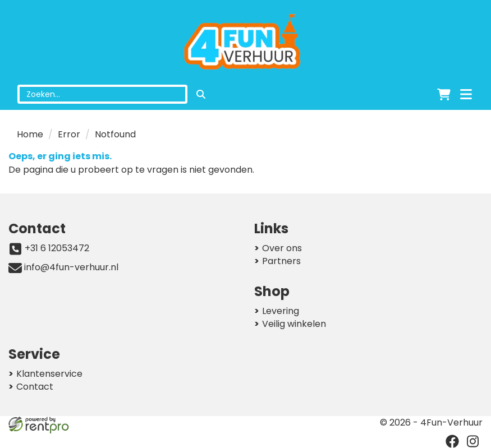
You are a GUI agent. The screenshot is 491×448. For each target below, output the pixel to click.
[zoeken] (201, 94)
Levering (281, 311)
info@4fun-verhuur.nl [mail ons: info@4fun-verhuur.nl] (71, 267)
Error (69, 134)
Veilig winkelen (294, 324)
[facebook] (452, 441)
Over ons (282, 248)
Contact (35, 387)
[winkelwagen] (444, 94)
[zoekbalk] (102, 94)
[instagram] (472, 441)
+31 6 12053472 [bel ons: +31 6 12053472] (57, 248)
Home (30, 134)
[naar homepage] (245, 43)
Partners (281, 261)
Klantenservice (49, 374)
